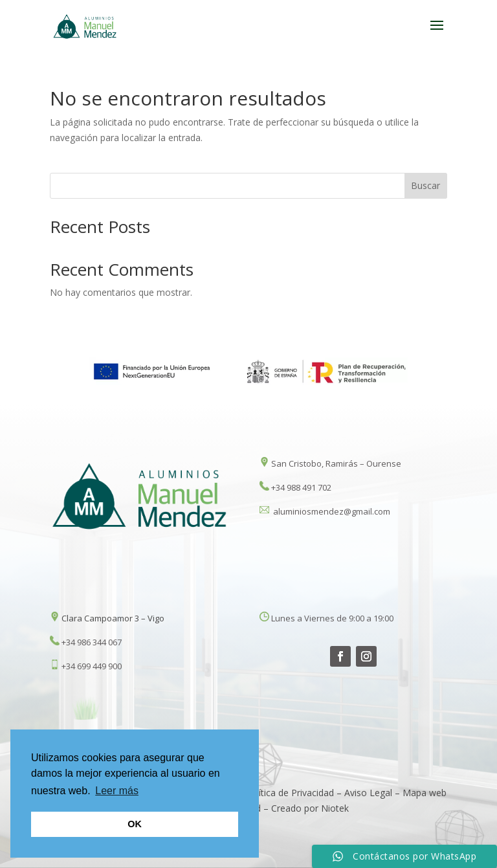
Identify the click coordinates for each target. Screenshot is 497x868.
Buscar (425, 185)
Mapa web (425, 793)
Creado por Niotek (310, 808)
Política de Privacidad (290, 793)
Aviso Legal (370, 793)
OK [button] (135, 824)
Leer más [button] (117, 791)
